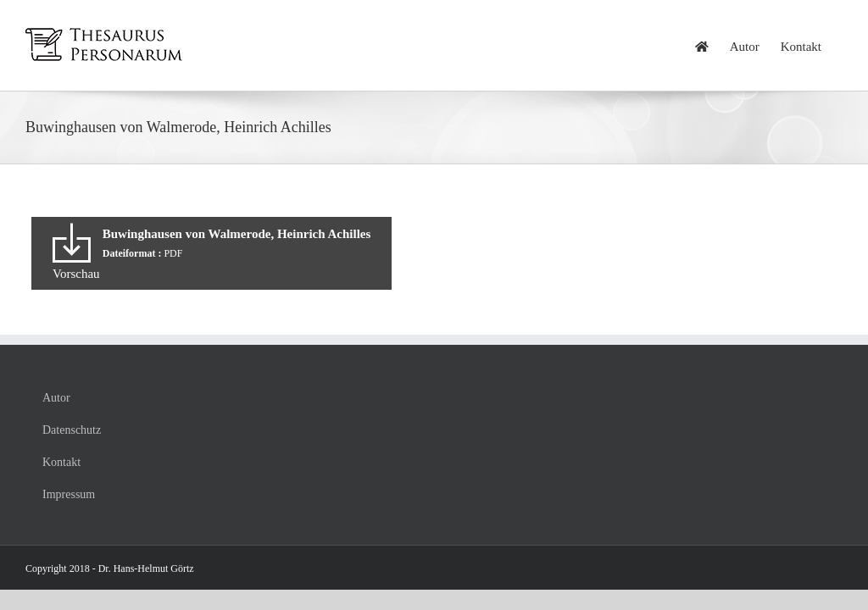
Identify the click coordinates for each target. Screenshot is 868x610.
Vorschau (76, 274)
